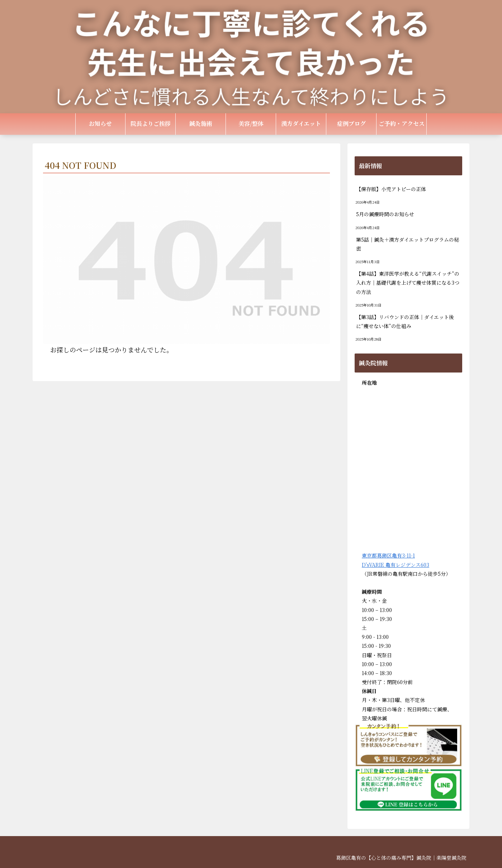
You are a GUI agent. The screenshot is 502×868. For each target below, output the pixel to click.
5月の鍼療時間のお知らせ (385, 214)
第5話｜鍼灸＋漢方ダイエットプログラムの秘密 (408, 244)
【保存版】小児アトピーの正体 (391, 189)
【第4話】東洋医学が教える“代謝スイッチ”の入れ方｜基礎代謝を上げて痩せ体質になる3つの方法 (408, 283)
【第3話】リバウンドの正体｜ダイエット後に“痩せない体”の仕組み (405, 321)
